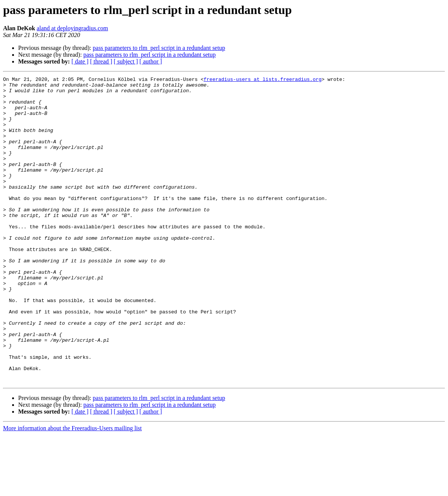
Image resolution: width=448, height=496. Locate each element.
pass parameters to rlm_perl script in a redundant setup (159, 48)
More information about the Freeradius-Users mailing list (72, 489)
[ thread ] (101, 61)
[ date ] (80, 61)
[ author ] (151, 61)
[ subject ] (126, 61)
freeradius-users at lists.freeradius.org (262, 80)
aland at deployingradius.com (72, 28)
